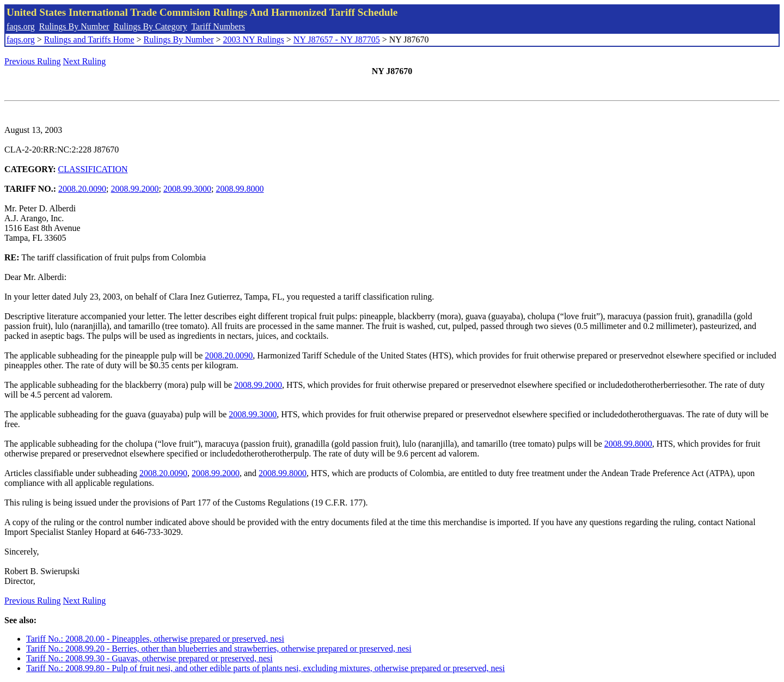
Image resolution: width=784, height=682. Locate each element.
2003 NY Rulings (254, 39)
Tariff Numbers (218, 26)
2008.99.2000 (135, 189)
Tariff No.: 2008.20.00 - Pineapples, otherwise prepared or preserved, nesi (155, 639)
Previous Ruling (33, 61)
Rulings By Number (74, 26)
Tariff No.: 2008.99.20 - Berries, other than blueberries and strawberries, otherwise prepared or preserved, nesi (219, 648)
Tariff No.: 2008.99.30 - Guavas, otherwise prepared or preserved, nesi (149, 658)
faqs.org (21, 26)
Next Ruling (85, 61)
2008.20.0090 (82, 189)
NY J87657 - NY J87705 (337, 39)
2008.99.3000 (187, 189)
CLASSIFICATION (93, 169)
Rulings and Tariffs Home (89, 39)
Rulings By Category (151, 26)
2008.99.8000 (240, 189)
